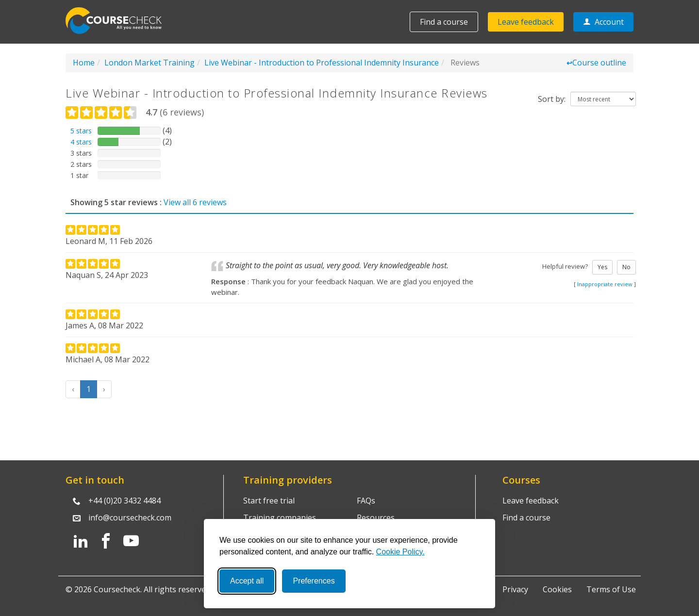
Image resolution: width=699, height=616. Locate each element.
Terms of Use (611, 589)
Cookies (557, 589)
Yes (602, 267)
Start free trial (269, 501)
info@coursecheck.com (130, 518)
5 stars (81, 131)
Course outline (596, 63)
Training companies (280, 518)
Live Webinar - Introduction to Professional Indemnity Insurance (322, 63)
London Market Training (150, 63)
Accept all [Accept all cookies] (247, 581)
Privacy (515, 589)
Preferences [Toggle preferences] (314, 581)
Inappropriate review (605, 284)
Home (84, 63)
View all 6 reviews (195, 202)
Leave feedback (526, 22)
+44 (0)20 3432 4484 (125, 501)
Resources (376, 518)
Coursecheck (119, 21)
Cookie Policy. (400, 552)
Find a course (444, 22)
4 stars (81, 142)
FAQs (366, 501)
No (626, 267)
